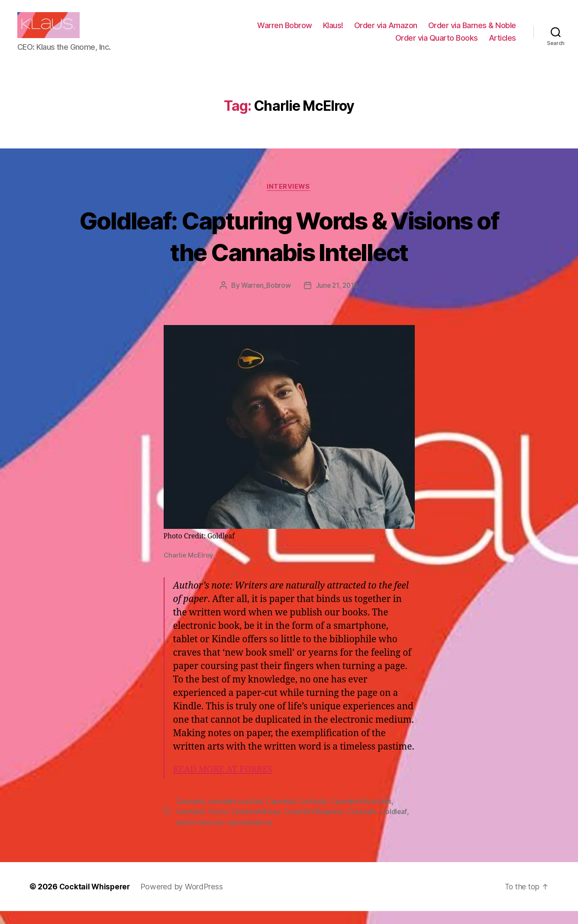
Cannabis (191, 815)
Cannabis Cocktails (297, 815)
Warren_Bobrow (265, 299)
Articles (502, 44)
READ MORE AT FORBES (225, 783)
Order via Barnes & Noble (472, 32)
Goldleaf (396, 825)
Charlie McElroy (256, 825)
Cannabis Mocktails (362, 815)
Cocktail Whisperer (315, 825)
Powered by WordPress (184, 900)
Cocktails (364, 825)
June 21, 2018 (338, 299)
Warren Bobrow (285, 32)
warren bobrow (200, 835)
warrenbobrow (251, 835)
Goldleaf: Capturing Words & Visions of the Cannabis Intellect (289, 249)
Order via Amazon (386, 32)
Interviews (289, 200)
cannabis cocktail (236, 815)
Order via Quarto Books (437, 44)
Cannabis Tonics (202, 825)
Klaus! (333, 32)
